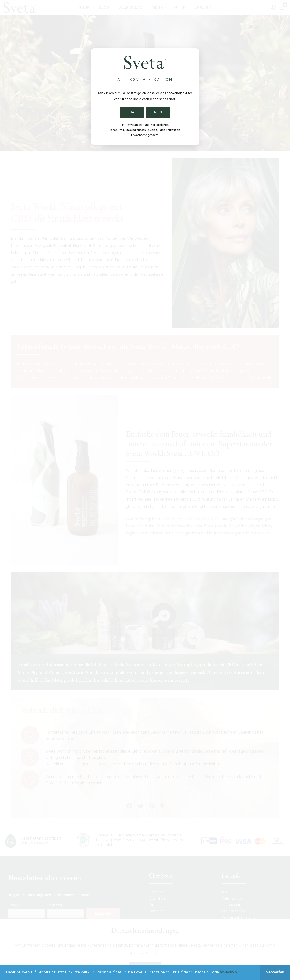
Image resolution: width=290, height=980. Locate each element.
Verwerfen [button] (275, 972)
